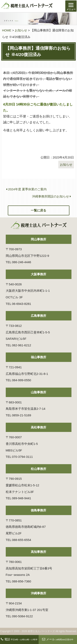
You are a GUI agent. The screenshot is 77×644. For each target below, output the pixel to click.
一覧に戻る (38, 210)
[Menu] (71, 6)
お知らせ (21, 30)
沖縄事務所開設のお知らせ (51, 196)
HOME (7, 30)
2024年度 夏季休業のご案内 (26, 189)
